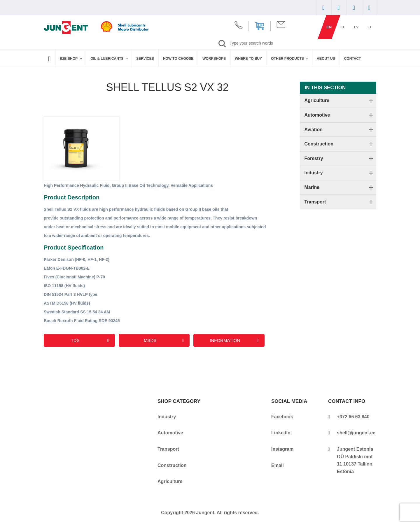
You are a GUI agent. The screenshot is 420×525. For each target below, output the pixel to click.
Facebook (282, 417)
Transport (315, 202)
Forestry (314, 158)
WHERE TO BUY (248, 59)
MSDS (164, 340)
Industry (314, 173)
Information (234, 340)
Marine (312, 187)
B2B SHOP (71, 59)
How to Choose (178, 59)
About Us (326, 59)
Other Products (290, 59)
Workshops (214, 59)
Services (145, 59)
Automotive (317, 115)
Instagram (282, 449)
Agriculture (317, 100)
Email (278, 465)
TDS (90, 340)
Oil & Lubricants (110, 59)
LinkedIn (281, 433)
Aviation (314, 130)
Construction (319, 144)
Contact (353, 59)
